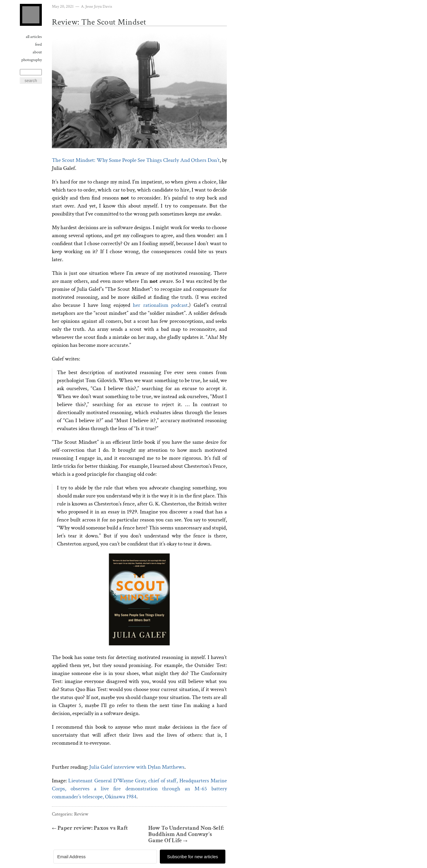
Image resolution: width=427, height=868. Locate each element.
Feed (38, 44)
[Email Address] (105, 857)
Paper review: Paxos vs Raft (90, 828)
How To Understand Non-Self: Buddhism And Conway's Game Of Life (186, 834)
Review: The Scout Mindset (99, 22)
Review (81, 814)
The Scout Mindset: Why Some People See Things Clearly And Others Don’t (136, 160)
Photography (32, 60)
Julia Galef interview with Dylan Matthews (137, 767)
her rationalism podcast (160, 305)
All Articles (34, 37)
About (37, 52)
